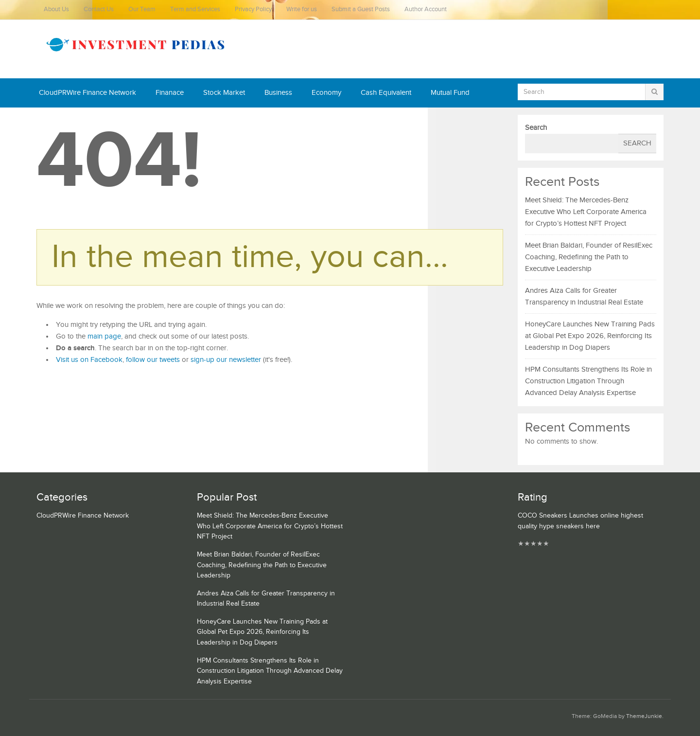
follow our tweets (153, 360)
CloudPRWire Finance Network (87, 93)
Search (536, 128)
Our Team (142, 9)
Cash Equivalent (386, 93)
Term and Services (195, 9)
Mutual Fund (450, 93)
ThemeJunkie (644, 716)
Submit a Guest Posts (361, 9)
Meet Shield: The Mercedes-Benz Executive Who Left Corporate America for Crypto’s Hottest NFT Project (586, 212)
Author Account (426, 9)
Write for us (302, 9)
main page (104, 336)
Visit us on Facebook (89, 360)
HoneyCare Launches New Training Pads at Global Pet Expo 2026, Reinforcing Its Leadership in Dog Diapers (590, 336)
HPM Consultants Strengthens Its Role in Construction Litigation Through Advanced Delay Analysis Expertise (588, 381)
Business (278, 93)
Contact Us (99, 9)
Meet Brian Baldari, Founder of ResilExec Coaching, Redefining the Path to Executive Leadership (589, 257)
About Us (56, 9)
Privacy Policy (253, 9)
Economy (326, 93)
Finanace (170, 93)
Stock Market (224, 93)
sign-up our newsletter (226, 360)
